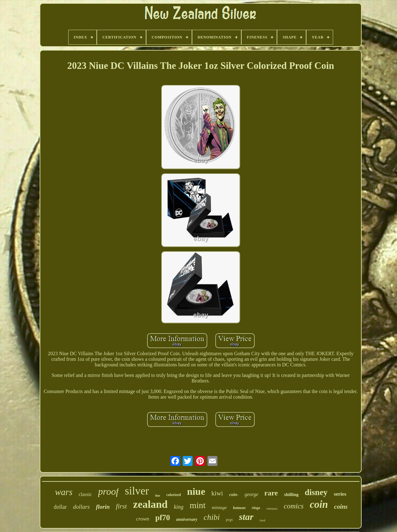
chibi (212, 517)
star (246, 517)
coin (319, 504)
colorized (174, 495)
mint (198, 505)
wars (64, 492)
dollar (60, 507)
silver (137, 491)
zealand (150, 504)
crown (143, 519)
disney (316, 492)
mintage (219, 507)
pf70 (163, 518)
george (252, 494)
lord (262, 520)
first (121, 506)
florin (103, 507)
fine (158, 496)
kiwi (217, 493)
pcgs (229, 520)
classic (85, 494)
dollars (81, 507)
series (340, 494)
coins (341, 507)
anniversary (187, 519)
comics (294, 506)
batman (239, 508)
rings (256, 508)
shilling (291, 494)
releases (272, 508)
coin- (234, 495)
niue (196, 491)
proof (108, 492)
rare (271, 493)
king (179, 507)
